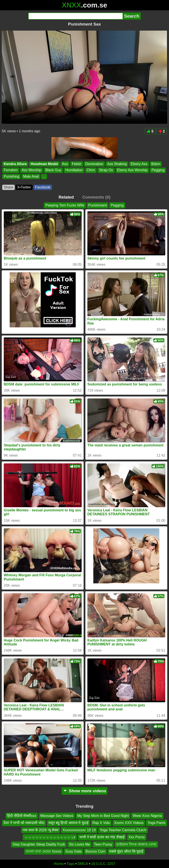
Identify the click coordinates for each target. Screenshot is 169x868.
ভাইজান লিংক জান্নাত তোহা (136, 844)
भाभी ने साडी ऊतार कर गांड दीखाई (102, 837)
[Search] (75, 16)
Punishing (11, 176)
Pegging (158, 170)
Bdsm (156, 164)
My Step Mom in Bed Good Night (103, 816)
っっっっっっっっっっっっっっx (50, 837)
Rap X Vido (101, 823)
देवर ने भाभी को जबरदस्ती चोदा (24, 823)
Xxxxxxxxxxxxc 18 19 (79, 830)
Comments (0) (96, 197)
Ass (65, 164)
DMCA (83, 864)
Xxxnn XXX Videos (129, 823)
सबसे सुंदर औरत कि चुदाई (126, 851)
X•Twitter (24, 187)
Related (66, 197)
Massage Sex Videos (57, 816)
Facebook (43, 187)
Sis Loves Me (79, 844)
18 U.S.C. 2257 (103, 864)
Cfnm (91, 170)
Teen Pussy (103, 844)
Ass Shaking (117, 164)
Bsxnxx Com (96, 851)
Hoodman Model (44, 164)
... (44, 176)
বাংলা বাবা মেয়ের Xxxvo (44, 851)
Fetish (77, 164)
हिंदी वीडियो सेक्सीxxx (22, 816)
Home (59, 864)
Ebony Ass (139, 164)
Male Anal (31, 176)
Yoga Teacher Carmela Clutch (123, 830)
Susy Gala (73, 851)
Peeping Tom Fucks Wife (65, 205)
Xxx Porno (137, 837)
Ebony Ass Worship (132, 170)
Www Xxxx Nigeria (147, 816)
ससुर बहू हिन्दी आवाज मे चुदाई (68, 823)
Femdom (11, 170)
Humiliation (74, 170)
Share (8, 187)
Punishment (98, 205)
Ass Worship (31, 170)
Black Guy (53, 170)
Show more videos (85, 791)
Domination (94, 164)
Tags (71, 864)
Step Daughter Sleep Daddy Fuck (39, 844)
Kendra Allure (15, 164)
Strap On (106, 170)
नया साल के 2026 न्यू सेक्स (41, 830)
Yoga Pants (156, 823)
